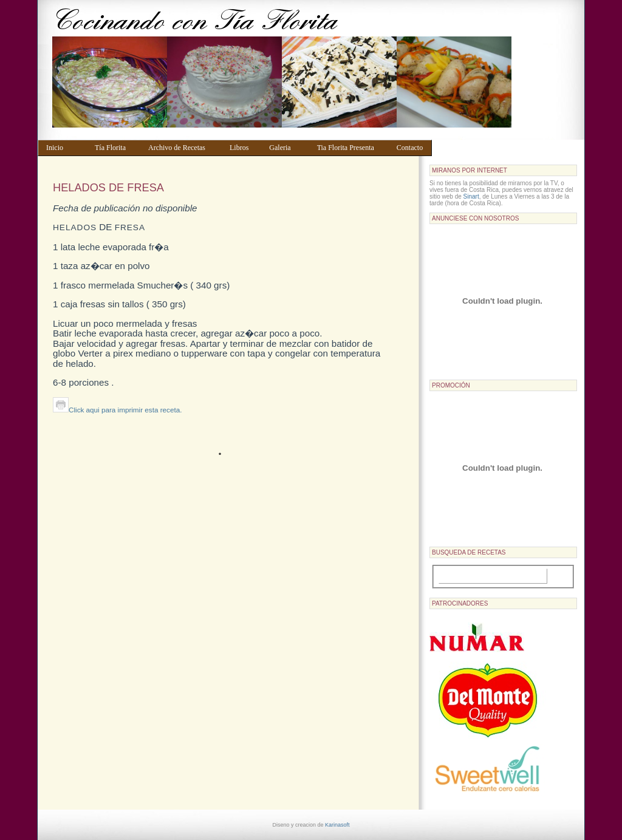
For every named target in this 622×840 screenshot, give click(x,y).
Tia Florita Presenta (351, 148)
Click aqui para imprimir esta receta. (117, 410)
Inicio (65, 148)
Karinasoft (337, 825)
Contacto (412, 148)
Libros (244, 148)
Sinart (471, 196)
